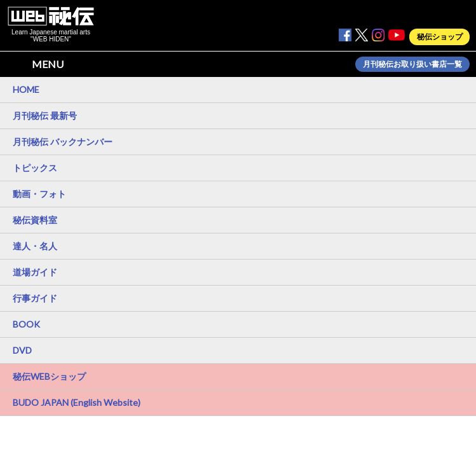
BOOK (26, 324)
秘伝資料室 (35, 220)
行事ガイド (35, 298)
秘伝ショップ (440, 37)
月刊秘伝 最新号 (45, 115)
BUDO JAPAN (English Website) (77, 402)
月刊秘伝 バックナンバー (63, 142)
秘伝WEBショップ (49, 376)
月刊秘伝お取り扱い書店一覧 (412, 64)
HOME (26, 89)
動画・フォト (39, 194)
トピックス (35, 168)
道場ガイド (35, 272)
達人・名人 (35, 246)
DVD (22, 350)
